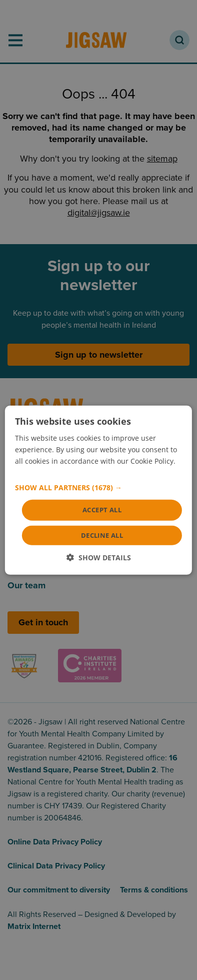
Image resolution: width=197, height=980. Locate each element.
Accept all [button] (102, 510)
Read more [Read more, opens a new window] (33, 472)
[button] (98, 488)
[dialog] (98, 490)
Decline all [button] (102, 535)
